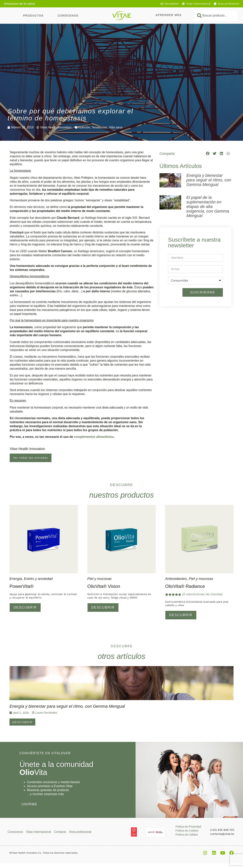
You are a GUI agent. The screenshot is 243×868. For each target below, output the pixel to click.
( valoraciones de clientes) (202, 594)
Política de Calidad (187, 835)
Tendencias (99, 127)
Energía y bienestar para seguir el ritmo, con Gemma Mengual (209, 180)
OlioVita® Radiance (185, 586)
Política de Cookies (187, 831)
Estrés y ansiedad (38, 579)
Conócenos (68, 16)
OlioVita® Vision (104, 586)
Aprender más (169, 15)
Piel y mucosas (99, 579)
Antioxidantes (176, 579)
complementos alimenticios (94, 437)
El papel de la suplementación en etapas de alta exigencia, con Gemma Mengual (208, 207)
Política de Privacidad (188, 827)
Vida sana (116, 127)
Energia (16, 579)
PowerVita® (22, 586)
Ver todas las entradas (30, 458)
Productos (33, 16)
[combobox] (216, 16)
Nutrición (84, 127)
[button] (208, 153)
